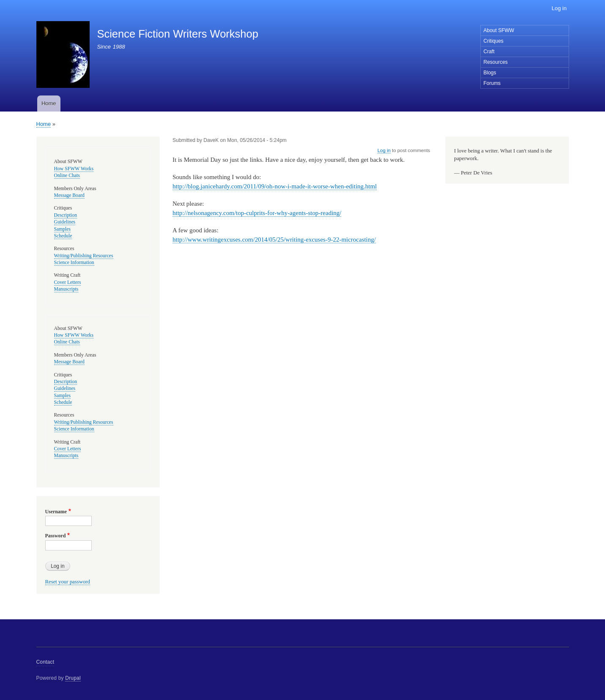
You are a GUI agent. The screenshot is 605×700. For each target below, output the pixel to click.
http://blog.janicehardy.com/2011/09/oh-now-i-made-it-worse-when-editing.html (275, 186)
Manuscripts (66, 289)
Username (56, 512)
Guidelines (65, 222)
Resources (496, 62)
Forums (492, 83)
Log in (559, 8)
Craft (489, 52)
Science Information (74, 263)
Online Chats (67, 176)
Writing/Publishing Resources (84, 256)
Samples (63, 229)
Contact (45, 662)
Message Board (69, 195)
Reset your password (68, 582)
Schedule (63, 236)
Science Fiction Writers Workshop (177, 34)
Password (56, 536)
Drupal (73, 678)
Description (66, 215)
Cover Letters (68, 282)
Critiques (494, 41)
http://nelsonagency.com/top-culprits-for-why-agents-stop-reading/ (257, 213)
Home (49, 103)
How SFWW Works (74, 169)
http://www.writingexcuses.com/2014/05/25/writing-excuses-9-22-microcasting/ (274, 240)
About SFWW (499, 30)
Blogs (490, 73)
